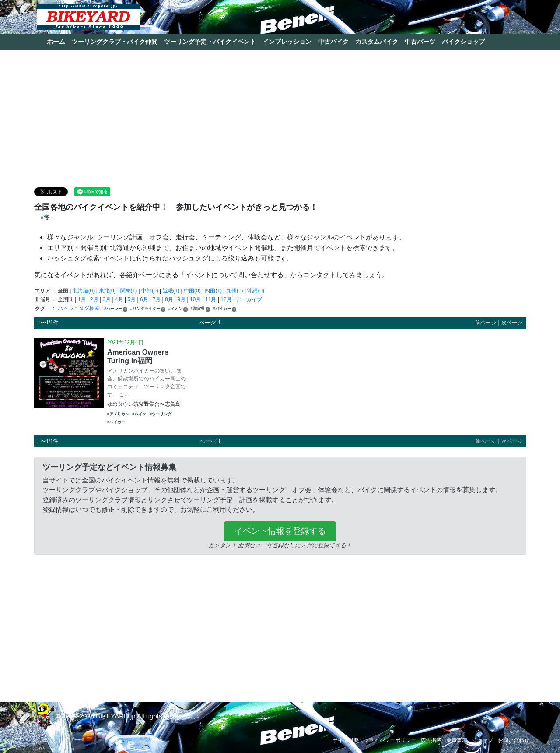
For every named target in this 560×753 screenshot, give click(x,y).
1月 (82, 299)
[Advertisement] (280, 118)
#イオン (178, 309)
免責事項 (457, 740)
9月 (182, 299)
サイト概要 (346, 740)
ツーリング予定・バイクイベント (210, 42)
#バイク (139, 414)
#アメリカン (118, 414)
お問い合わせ (514, 740)
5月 (132, 299)
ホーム (56, 42)
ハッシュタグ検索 (79, 308)
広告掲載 (431, 740)
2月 (94, 299)
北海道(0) (84, 291)
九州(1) (235, 291)
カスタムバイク (377, 42)
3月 (107, 299)
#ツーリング (161, 414)
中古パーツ (420, 42)
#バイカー (225, 309)
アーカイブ (249, 299)
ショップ (483, 740)
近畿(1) (171, 291)
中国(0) (192, 291)
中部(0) (150, 291)
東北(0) (107, 291)
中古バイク (333, 42)
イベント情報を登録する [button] (280, 531)
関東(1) (129, 291)
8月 (169, 299)
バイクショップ (463, 42)
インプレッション (287, 42)
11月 (211, 299)
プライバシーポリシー (390, 740)
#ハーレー (116, 309)
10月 (195, 299)
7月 (157, 299)
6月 (144, 299)
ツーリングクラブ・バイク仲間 (115, 42)
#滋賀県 (200, 309)
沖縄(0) (256, 291)
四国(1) (213, 291)
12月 (226, 299)
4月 (119, 299)
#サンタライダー (148, 309)
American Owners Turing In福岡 (138, 356)
